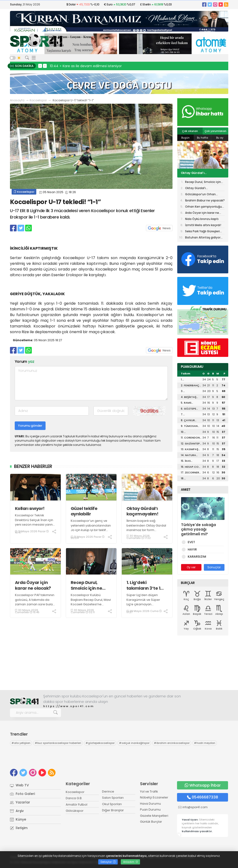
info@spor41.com (195, 807)
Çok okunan (190, 131)
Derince (108, 791)
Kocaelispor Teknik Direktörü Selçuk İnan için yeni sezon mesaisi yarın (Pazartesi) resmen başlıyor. (34, 525)
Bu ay (220, 138)
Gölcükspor (75, 811)
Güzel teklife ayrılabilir (84, 511)
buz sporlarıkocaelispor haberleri (58, 743)
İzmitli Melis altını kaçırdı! (203, 225)
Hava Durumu (150, 804)
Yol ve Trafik (149, 791)
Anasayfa (17, 100)
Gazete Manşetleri (154, 816)
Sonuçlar (214, 567)
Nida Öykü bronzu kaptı (202, 219)
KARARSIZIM (196, 557)
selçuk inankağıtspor (134, 743)
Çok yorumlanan (215, 131)
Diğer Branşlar (113, 810)
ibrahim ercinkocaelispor (172, 743)
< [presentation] (40, 66)
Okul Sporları (112, 804)
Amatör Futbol (77, 805)
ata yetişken (21, 743)
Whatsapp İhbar (203, 785)
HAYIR (191, 549)
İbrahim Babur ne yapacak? (205, 200)
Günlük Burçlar (151, 822)
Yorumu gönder (30, 426)
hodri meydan (205, 743)
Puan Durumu (150, 810)
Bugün (185, 138)
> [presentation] (45, 66)
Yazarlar (20, 802)
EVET (191, 542)
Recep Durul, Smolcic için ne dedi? (86, 585)
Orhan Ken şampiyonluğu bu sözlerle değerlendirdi (203, 207)
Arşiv (17, 811)
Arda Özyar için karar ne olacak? (33, 585)
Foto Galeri (22, 794)
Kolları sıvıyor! (30, 508)
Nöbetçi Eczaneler (154, 797)
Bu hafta (203, 138)
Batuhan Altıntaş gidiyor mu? (203, 238)
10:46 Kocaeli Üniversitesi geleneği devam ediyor (91, 66)
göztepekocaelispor (100, 743)
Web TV (19, 785)
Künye (18, 819)
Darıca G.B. (74, 798)
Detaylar (108, 862)
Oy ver (191, 567)
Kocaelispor (38, 100)
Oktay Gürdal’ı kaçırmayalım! (142, 511)
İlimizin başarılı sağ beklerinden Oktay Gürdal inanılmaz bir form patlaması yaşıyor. (146, 528)
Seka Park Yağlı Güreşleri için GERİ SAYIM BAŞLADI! (202, 232)
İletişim (19, 828)
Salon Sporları (113, 798)
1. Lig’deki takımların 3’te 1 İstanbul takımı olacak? (143, 585)
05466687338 (203, 797)
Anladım (131, 862)
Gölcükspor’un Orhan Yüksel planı (200, 195)
